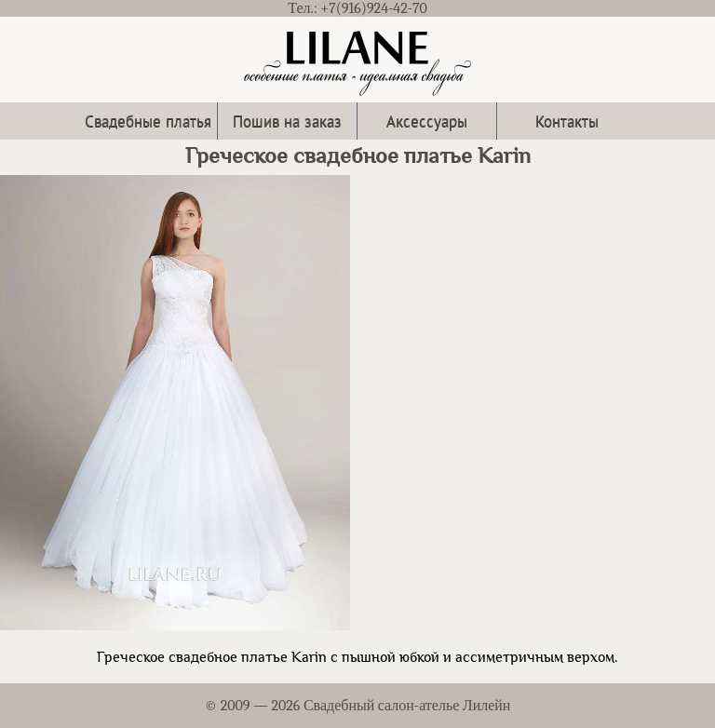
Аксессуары (427, 121)
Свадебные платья (148, 121)
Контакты (567, 121)
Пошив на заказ (287, 121)
